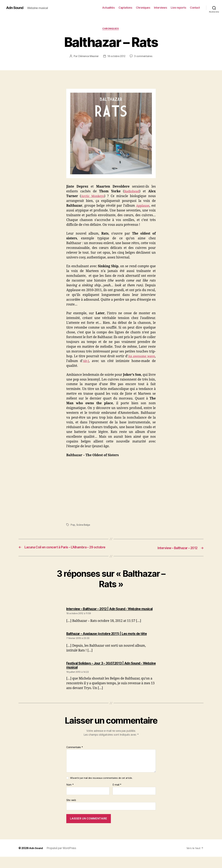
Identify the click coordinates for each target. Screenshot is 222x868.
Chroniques (143, 8)
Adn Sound (15, 8)
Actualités (108, 8)
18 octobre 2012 (117, 57)
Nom (70, 796)
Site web (71, 811)
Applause (142, 206)
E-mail (117, 796)
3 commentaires (144, 57)
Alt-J (95, 362)
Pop (73, 525)
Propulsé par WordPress (62, 859)
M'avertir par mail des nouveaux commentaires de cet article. (101, 789)
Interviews (160, 8)
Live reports (178, 8)
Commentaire (75, 759)
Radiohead (131, 192)
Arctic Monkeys (93, 197)
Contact (195, 8)
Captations (125, 8)
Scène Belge (84, 525)
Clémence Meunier (88, 57)
